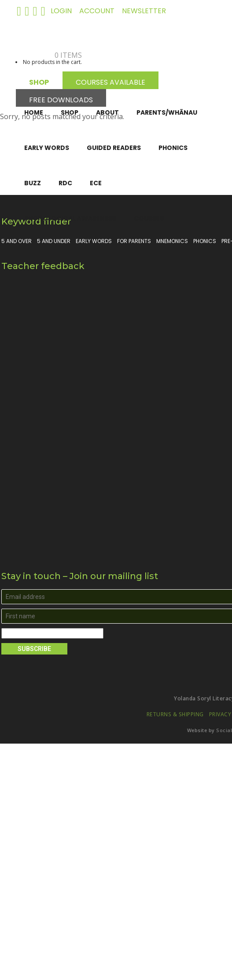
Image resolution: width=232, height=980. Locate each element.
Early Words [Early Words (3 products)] (94, 241)
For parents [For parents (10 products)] (134, 241)
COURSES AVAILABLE (110, 81)
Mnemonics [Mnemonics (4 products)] (172, 241)
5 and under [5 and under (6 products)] (54, 241)
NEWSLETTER (144, 11)
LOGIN (61, 11)
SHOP (39, 81)
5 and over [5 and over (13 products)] (17, 241)
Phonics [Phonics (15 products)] (205, 241)
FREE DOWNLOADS (61, 99)
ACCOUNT (97, 11)
